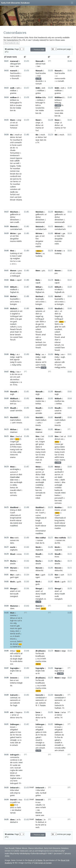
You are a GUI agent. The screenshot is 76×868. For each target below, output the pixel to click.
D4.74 (6, 467)
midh (12, 88)
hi (21, 140)
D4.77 (6, 547)
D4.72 (6, 429)
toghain (13, 778)
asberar (58, 362)
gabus (13, 732)
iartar (14, 715)
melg (12, 357)
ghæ (56, 327)
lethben (13, 100)
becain (13, 174)
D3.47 (70, 70)
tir (11, 673)
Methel (13, 296)
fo (21, 103)
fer (11, 705)
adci (37, 457)
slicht (12, 319)
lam (19, 64)
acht (42, 825)
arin (37, 748)
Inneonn (14, 678)
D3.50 (70, 120)
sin (11, 148)
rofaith (43, 807)
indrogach (14, 755)
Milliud (38, 287)
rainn (20, 770)
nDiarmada (59, 518)
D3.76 (70, 575)
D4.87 (6, 668)
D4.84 (6, 606)
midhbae (58, 90)
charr (57, 340)
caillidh (17, 161)
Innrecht (39, 695)
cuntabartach (60, 229)
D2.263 (51, 308)
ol (20, 181)
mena (12, 455)
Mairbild (39, 417)
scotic (15, 762)
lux (19, 401)
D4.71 (6, 417)
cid (43, 362)
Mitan (38, 429)
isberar (38, 362)
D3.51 (70, 134)
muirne (13, 241)
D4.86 (6, 651)
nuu (39, 802)
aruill (18, 634)
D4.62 (6, 280)
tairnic (38, 815)
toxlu (12, 743)
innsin (12, 773)
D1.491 (27, 391)
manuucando (60, 78)
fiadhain (58, 708)
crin (15, 377)
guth (19, 582)
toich (17, 449)
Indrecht (14, 695)
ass (62, 354)
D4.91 (6, 724)
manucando (15, 76)
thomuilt (15, 78)
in (15, 105)
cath (14, 423)
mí (56, 289)
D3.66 (70, 417)
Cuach (13, 513)
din (11, 762)
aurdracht (59, 472)
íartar (38, 715)
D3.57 (70, 280)
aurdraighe (15, 469)
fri (16, 362)
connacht (18, 142)
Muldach (39, 308)
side (16, 743)
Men (12, 436)
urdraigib (58, 485)
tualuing (14, 253)
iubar (17, 790)
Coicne (57, 444)
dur (17, 192)
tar (21, 449)
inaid (18, 737)
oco (12, 664)
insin (12, 161)
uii (16, 123)
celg (15, 623)
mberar (39, 340)
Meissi (57, 467)
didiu (44, 97)
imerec (57, 510)
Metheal (39, 296)
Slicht (42, 321)
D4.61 (6, 270)
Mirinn (13, 233)
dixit (59, 236)
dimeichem (14, 220)
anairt (13, 591)
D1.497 (27, 467)
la (45, 825)
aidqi (19, 452)
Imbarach (14, 788)
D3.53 (70, 226)
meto (17, 302)
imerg (12, 510)
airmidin (58, 413)
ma (11, 261)
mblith (19, 241)
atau (19, 778)
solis (12, 793)
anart (38, 591)
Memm (13, 271)
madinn (58, 528)
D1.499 (27, 537)
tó (43, 543)
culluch (13, 327)
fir (63, 705)
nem (12, 222)
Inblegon (59, 724)
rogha (13, 770)
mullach (43, 327)
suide (15, 765)
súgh (44, 357)
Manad (58, 392)
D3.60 (70, 308)
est (14, 123)
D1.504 (27, 575)
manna (38, 128)
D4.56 (6, 134)
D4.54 (6, 97)
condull (58, 348)
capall (38, 283)
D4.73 (6, 436)
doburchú (59, 570)
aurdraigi (58, 469)
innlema (13, 683)
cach (64, 327)
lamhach (39, 342)
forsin (14, 145)
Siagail (57, 316)
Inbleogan (15, 724)
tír (39, 673)
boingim (13, 304)
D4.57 (6, 212)
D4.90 (6, 712)
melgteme (14, 382)
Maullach (59, 308)
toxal (39, 727)
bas (18, 372)
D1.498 (27, 507)
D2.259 (51, 212)
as (18, 354)
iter (37, 110)
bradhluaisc (40, 656)
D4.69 (6, 398)
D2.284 (51, 561)
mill (11, 653)
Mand (38, 120)
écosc (57, 557)
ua (41, 314)
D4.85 (6, 613)
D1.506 (27, 588)
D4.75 (6, 507)
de (40, 113)
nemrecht (14, 700)
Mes (12, 538)
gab (18, 626)
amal (44, 335)
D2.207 (51, 724)
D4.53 (6, 88)
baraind (39, 523)
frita (58, 449)
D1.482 (27, 226)
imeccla (58, 425)
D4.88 (6, 678)
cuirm (19, 362)
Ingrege (58, 668)
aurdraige (40, 469)
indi (60, 671)
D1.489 (27, 308)
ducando (39, 81)
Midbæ (38, 97)
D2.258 (51, 120)
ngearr (57, 577)
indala (19, 108)
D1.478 (27, 97)
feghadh (58, 292)
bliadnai (39, 813)
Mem (38, 271)
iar (42, 718)
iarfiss (57, 718)
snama (13, 457)
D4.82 (6, 581)
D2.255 (51, 70)
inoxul (13, 727)
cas (19, 261)
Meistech (40, 226)
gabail (38, 737)
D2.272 (51, 588)
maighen (16, 258)
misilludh (39, 289)
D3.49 (70, 97)
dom (17, 631)
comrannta (15, 757)
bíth (40, 360)
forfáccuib (40, 653)
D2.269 (51, 467)
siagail (38, 316)
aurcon (13, 474)
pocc (20, 271)
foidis (19, 166)
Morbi (38, 547)
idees (12, 820)
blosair (13, 200)
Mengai (13, 588)
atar (20, 523)
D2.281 (51, 429)
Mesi (12, 251)
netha (19, 365)
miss (56, 480)
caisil (19, 256)
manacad (14, 61)
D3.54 (70, 233)
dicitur (38, 125)
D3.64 (70, 398)
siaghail (15, 314)
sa (20, 671)
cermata (58, 503)
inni (19, 176)
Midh (38, 88)
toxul (59, 727)
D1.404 (27, 668)
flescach (39, 332)
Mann (13, 120)
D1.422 (27, 819)
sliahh (63, 480)
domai (13, 634)
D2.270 (51, 507)
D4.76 (6, 537)
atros (14, 264)
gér (37, 444)
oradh (17, 222)
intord (13, 639)
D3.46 (70, 61)
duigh (15, 659)
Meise (38, 467)
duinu (20, 661)
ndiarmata (14, 515)
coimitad (14, 698)
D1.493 (27, 408)
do (17, 137)
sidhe (63, 748)
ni (11, 447)
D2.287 (51, 581)
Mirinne (39, 233)
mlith (57, 244)
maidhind (14, 526)
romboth (14, 176)
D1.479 (27, 120)
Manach (39, 71)
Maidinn (58, 507)
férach (38, 335)
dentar (18, 656)
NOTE (43, 609)
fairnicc (16, 181)
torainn (19, 105)
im (21, 332)
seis (56, 311)
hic (16, 385)
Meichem (14, 212)
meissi (57, 482)
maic (37, 460)
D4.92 (6, 755)
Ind (45, 137)
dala (61, 113)
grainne (13, 93)
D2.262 (51, 296)
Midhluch (14, 398)
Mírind (57, 233)
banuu (13, 487)
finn (17, 236)
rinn (16, 374)
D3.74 (70, 561)
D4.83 (6, 588)
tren (19, 732)
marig (12, 449)
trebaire (58, 735)
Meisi (12, 467)
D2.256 (51, 88)
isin (19, 765)
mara (19, 447)
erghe (12, 671)
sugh (18, 357)
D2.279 (51, 651)
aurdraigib (18, 482)
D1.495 (27, 429)
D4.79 (6, 561)
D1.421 (27, 799)
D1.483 (27, 233)
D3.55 (70, 250)
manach (14, 71)
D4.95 (6, 819)
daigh (20, 659)
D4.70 (6, 408)
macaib (13, 490)
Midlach (39, 398)
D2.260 (51, 233)
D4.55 (6, 120)
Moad (13, 554)
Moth (12, 582)
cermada (39, 493)
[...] (17, 439)
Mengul (39, 588)
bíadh (44, 594)
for (37, 130)
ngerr (38, 577)
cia (20, 174)
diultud (41, 822)
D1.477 (27, 88)
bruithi (17, 73)
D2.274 (51, 134)
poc (56, 273)
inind (21, 762)
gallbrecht (40, 214)
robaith (39, 805)
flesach (13, 329)
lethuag (58, 103)
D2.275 (51, 226)
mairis (13, 420)
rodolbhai (39, 485)
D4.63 (6, 287)
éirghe (38, 671)
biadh (63, 594)
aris (12, 712)
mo (18, 179)
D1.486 (27, 280)
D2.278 (51, 280)
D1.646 (27, 651)
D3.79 (70, 606)
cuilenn (13, 187)
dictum (41, 439)
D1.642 (27, 606)
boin (20, 197)
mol (18, 194)
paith (14, 802)
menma (13, 615)
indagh (20, 683)
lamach (18, 335)
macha (38, 661)
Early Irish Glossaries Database (15, 3)
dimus (13, 618)
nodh (57, 596)
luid (20, 137)
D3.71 (70, 537)
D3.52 (70, 212)
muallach (58, 329)
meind (16, 523)
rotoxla (38, 745)
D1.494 (27, 417)
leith (44, 659)
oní (11, 302)
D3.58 (70, 287)
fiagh (15, 705)
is (11, 145)
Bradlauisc (40, 651)
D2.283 (51, 554)
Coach (41, 513)
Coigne (13, 442)
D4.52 (6, 70)
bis (11, 108)
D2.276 (51, 250)
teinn (18, 775)
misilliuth (14, 289)
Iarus (38, 712)
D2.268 (51, 436)
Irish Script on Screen (43, 863)
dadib (12, 192)
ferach (38, 348)
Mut (12, 575)
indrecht (17, 703)
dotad (15, 644)
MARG (61, 322)
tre (11, 321)
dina (44, 480)
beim (19, 641)
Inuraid (13, 800)
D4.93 (6, 787)
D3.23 (70, 651)
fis (20, 179)
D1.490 (27, 354)
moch (17, 135)
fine (17, 735)
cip (11, 258)
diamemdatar (60, 526)
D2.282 (51, 547)
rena (15, 452)
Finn (63, 236)
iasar (37, 140)
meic (60, 500)
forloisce (14, 128)
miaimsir (39, 432)
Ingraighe (40, 668)
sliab (12, 480)
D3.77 (70, 581)
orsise (44, 661)
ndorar (19, 520)
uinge (38, 123)
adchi (57, 457)
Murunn (14, 568)
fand (44, 345)
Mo (11, 135)
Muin (12, 613)
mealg (43, 365)
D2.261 (51, 287)
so (56, 304)
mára (63, 449)
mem (19, 273)
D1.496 (27, 436)
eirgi (16, 793)
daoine (18, 444)
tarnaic (13, 813)
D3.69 (70, 467)
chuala (13, 150)
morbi (13, 547)
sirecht (13, 564)
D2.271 (51, 537)
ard (19, 647)
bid (11, 594)
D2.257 (51, 97)
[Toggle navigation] (72, 3)
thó (59, 543)
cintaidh (58, 745)
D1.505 (27, 581)
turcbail (43, 793)
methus (16, 379)
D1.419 (27, 787)
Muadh (13, 408)
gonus (13, 444)
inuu (20, 800)
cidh (63, 362)
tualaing (58, 253)
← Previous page (38, 50)
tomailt (61, 81)
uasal (12, 410)
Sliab (43, 474)
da (17, 319)
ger (18, 442)
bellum (18, 420)
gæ (64, 233)
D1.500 (27, 547)
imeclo (19, 423)
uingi (19, 120)
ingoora (19, 158)
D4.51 (6, 61)
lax (43, 401)
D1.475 (27, 61)
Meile (57, 280)
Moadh (39, 554)
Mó (56, 135)
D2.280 (51, 391)
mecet (13, 158)
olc (18, 292)
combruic (14, 760)
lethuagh (39, 103)
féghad (38, 292)
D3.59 (70, 296)
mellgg (57, 367)
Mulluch (14, 308)
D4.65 (6, 308)
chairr (17, 332)
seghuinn (14, 550)
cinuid (38, 740)
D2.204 (51, 695)
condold (39, 345)
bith (12, 105)
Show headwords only (12, 43)
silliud (59, 289)
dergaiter (39, 241)
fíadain (43, 705)
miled (38, 498)
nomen (13, 171)
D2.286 (51, 575)
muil (12, 197)
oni (56, 302)
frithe (14, 447)
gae (19, 233)
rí (17, 256)
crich (12, 142)
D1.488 (27, 296)
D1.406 (27, 712)
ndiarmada (40, 518)
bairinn (62, 520)
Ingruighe (14, 668)
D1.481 (27, 212)
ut (11, 123)
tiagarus (19, 712)
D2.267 (51, 417)
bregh (13, 518)
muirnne (58, 241)
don (12, 482)
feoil (12, 73)
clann (12, 608)
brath (38, 526)
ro (17, 148)
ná (11, 659)
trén (45, 732)
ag (42, 316)
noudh (16, 594)
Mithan (13, 429)
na (19, 793)
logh (12, 621)
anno (12, 807)
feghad (13, 292)
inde (17, 671)
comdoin (14, 189)
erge (57, 671)
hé (39, 825)
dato (12, 543)
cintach (15, 745)
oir (43, 128)
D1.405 (27, 695)
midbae (13, 90)
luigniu (13, 166)
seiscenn (39, 311)
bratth (13, 520)
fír (36, 705)
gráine (38, 93)
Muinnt (14, 606)
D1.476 (27, 70)
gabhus (58, 732)
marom (13, 626)
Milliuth (13, 287)
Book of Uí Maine (35, 860)
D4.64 (6, 296)
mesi (14, 256)
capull (57, 283)
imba (12, 790)
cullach (38, 329)
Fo (62, 105)
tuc (14, 261)
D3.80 (70, 613)
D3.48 (70, 88)
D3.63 (70, 391)
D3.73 (70, 554)
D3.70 (70, 507)
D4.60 (6, 250)
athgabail (39, 730)
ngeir (16, 577)
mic (17, 455)
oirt (17, 125)
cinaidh (57, 743)
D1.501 (27, 554)
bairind (18, 518)
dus (17, 174)
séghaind (39, 550)
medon (38, 401)
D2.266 (51, 408)
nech (37, 827)
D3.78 (70, 588)
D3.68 (70, 436)
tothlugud (40, 319)
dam (42, 140)
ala (11, 379)
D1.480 (27, 134)
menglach (39, 599)
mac (18, 171)
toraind (39, 108)
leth (18, 88)
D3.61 (70, 354)
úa (60, 314)
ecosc (19, 554)
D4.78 (6, 554)
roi (11, 452)
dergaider (59, 239)
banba (38, 487)
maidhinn (39, 533)
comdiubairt (41, 698)
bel (43, 436)
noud (38, 596)
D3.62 (70, 372)
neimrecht (40, 700)
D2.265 (51, 398)
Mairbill (58, 417)
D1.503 (27, 568)
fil (14, 385)
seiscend (14, 311)
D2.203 (51, 668)
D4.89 (6, 695)
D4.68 (6, 391)
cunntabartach (16, 229)
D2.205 (51, 712)
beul (18, 436)
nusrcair (18, 768)
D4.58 (6, 226)
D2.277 (51, 270)
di (18, 97)
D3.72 (70, 547)
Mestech (14, 226)
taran (57, 113)
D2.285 (51, 568)
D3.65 (70, 408)
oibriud (38, 64)
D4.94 (6, 799)
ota (12, 781)
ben (37, 113)
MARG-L (39, 251)
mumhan (17, 140)
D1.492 (27, 398)
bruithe (43, 73)
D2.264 (51, 354)
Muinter (39, 606)
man (12, 66)
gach (15, 321)
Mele (12, 280)
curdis (15, 661)
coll (19, 189)
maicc (57, 460)
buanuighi (40, 299)
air (20, 743)
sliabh (60, 477)
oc (19, 314)
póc (44, 271)
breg (57, 520)
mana (12, 125)
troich (43, 452)
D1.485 (27, 270)
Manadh (14, 392)
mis (37, 477)
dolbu (15, 485)
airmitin (19, 410)
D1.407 (27, 724)
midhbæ (41, 90)
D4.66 (6, 354)
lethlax (38, 404)
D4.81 (6, 575)
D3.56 (70, 270)
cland (38, 608)
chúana (19, 200)
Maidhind (14, 507)
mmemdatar (41, 531)
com (12, 768)
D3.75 (70, 568)
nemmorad (40, 222)
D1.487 (27, 287)
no (18, 100)
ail (21, 653)
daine (38, 447)
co (43, 743)
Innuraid (39, 800)
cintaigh (13, 740)
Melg (12, 354)
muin (12, 628)
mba (38, 790)
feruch (19, 329)
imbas (13, 651)
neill (18, 163)
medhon (13, 401)
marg (12, 631)
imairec (38, 510)
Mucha (13, 561)
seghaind (58, 550)
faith (19, 807)
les (37, 825)
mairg (38, 452)
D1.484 (27, 250)
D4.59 (6, 233)
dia (11, 523)
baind (15, 647)
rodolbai (58, 487)
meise (38, 480)
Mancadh (40, 61)
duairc (17, 636)
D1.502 (27, 561)
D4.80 (6, 568)
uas (16, 197)
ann (43, 815)
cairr (20, 316)
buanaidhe (14, 299)
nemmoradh (60, 222)
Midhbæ (58, 97)
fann (21, 337)
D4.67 (6, 372)
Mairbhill (14, 417)
